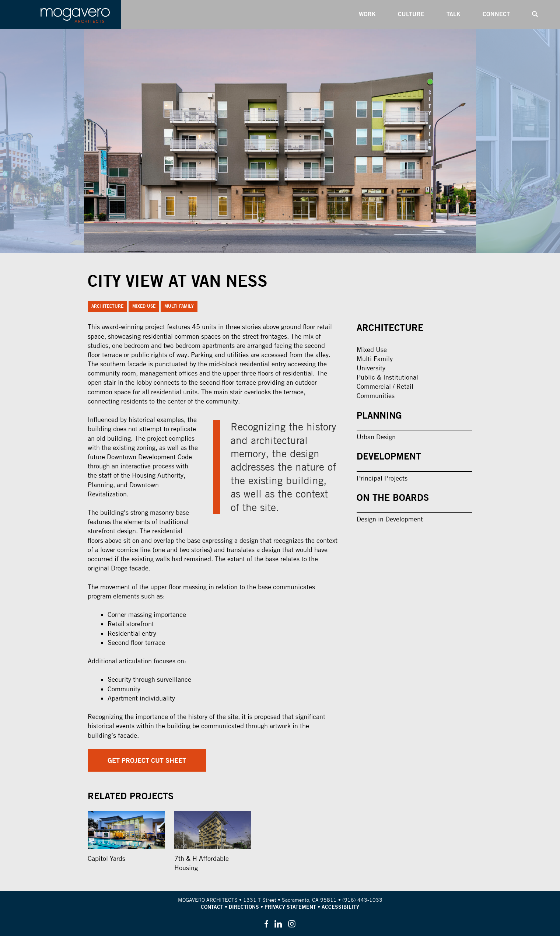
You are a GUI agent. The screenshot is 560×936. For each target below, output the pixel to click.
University (371, 368)
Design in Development (390, 519)
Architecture (107, 306)
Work (367, 14)
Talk (454, 14)
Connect (496, 14)
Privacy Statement (290, 907)
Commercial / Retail (385, 386)
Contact (212, 907)
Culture (411, 14)
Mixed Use (144, 306)
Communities (376, 396)
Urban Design (376, 437)
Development (389, 456)
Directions (244, 907)
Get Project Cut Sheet (147, 760)
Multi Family (179, 306)
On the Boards (393, 497)
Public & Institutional (387, 377)
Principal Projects (382, 478)
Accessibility (340, 907)
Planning (379, 415)
